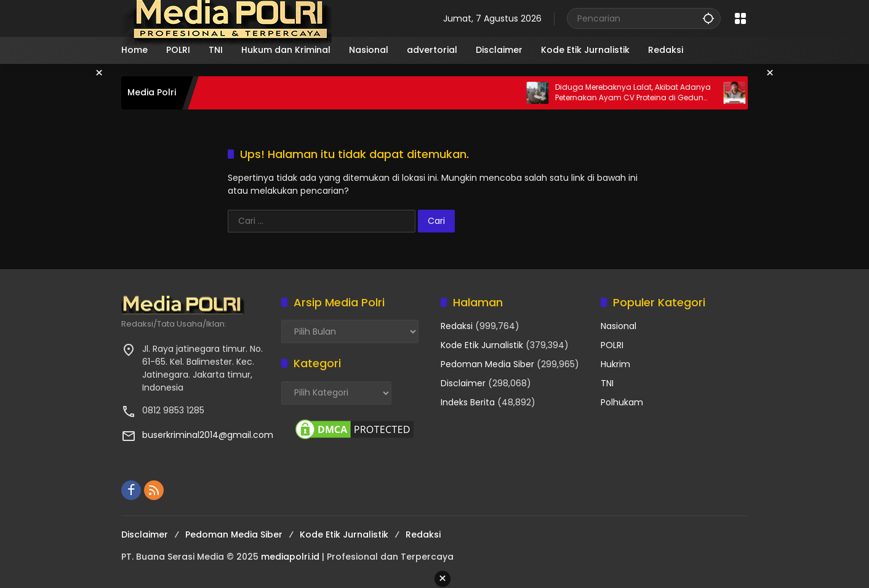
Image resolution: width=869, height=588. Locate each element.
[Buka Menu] (740, 18)
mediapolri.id (290, 557)
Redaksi (457, 326)
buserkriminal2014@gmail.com (208, 435)
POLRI (612, 345)
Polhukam (622, 402)
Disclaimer (463, 383)
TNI (607, 383)
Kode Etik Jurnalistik (482, 345)
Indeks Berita (468, 402)
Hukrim (615, 364)
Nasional (619, 326)
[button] (708, 18)
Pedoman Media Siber (487, 364)
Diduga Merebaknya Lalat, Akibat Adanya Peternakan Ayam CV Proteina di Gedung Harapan (659, 93)
